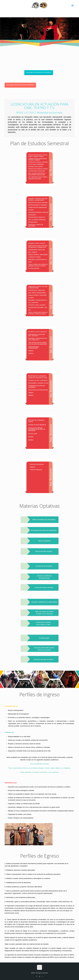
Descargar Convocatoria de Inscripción (39, 72)
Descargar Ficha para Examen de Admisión (20, 85)
